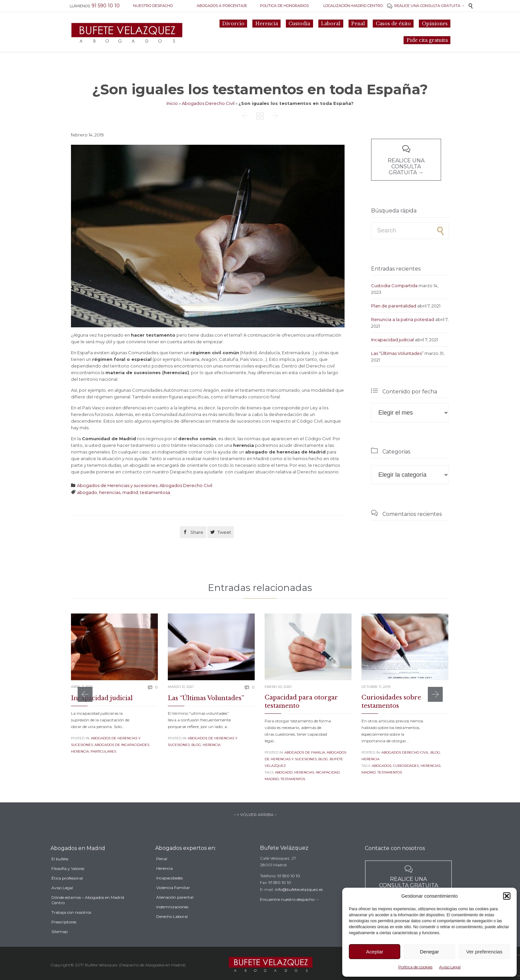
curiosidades (406, 766)
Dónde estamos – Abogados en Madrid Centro (88, 915)
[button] (507, 896)
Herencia (80, 751)
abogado (87, 492)
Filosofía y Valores (68, 884)
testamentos (293, 779)
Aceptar (375, 952)
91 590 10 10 (289, 886)
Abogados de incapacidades (122, 745)
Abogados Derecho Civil (208, 103)
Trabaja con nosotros (71, 927)
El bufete (60, 874)
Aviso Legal (450, 967)
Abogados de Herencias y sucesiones (117, 485)
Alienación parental (175, 910)
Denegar (429, 952)
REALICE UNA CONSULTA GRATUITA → (426, 6)
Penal (162, 872)
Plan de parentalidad (394, 306)
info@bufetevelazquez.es (299, 899)
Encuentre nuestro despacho (287, 909)
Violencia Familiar (173, 900)
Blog (196, 745)
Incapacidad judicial (392, 340)
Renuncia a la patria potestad (403, 319)
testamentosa (155, 492)
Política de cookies (415, 967)
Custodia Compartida (394, 286)
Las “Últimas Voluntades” (397, 353)
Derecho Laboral (172, 929)
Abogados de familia (305, 752)
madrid (130, 492)
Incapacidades (169, 891)
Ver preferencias (484, 952)
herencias (110, 492)
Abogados (382, 766)
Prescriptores (64, 937)
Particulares (103, 751)
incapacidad (328, 772)
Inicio (172, 103)
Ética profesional (67, 893)
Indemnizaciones (172, 920)
